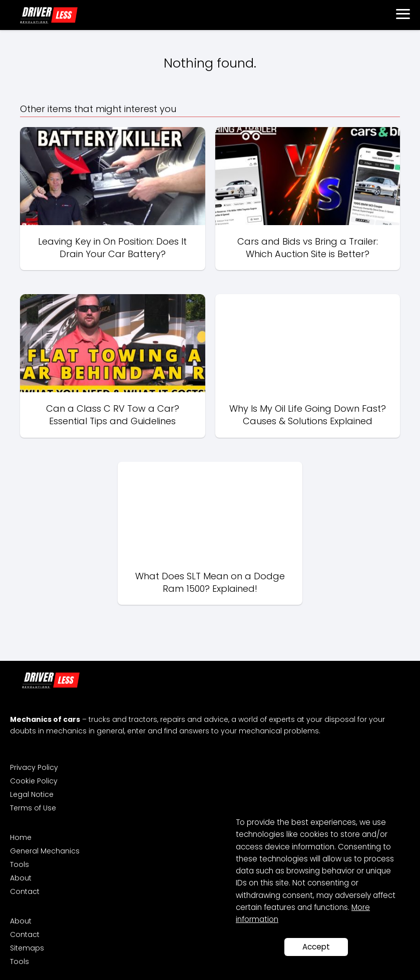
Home (21, 837)
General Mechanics (45, 851)
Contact (25, 891)
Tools (20, 864)
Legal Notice (32, 794)
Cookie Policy (34, 781)
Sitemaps (27, 948)
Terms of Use (33, 808)
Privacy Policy (34, 767)
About (21, 878)
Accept (316, 947)
